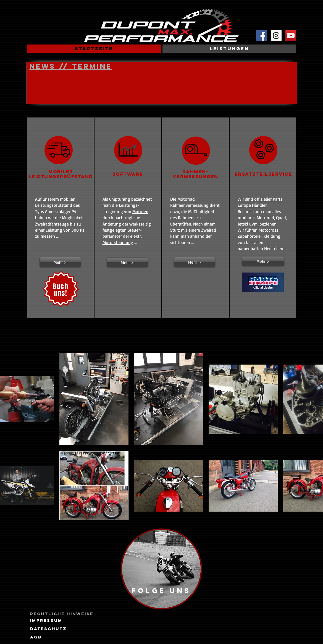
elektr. (136, 236)
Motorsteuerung (118, 242)
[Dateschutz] (48, 629)
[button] (60, 262)
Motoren (140, 211)
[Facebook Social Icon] (262, 36)
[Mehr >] (263, 261)
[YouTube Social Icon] (291, 36)
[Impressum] (46, 621)
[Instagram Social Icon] (276, 36)
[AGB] (36, 637)
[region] (161, 569)
